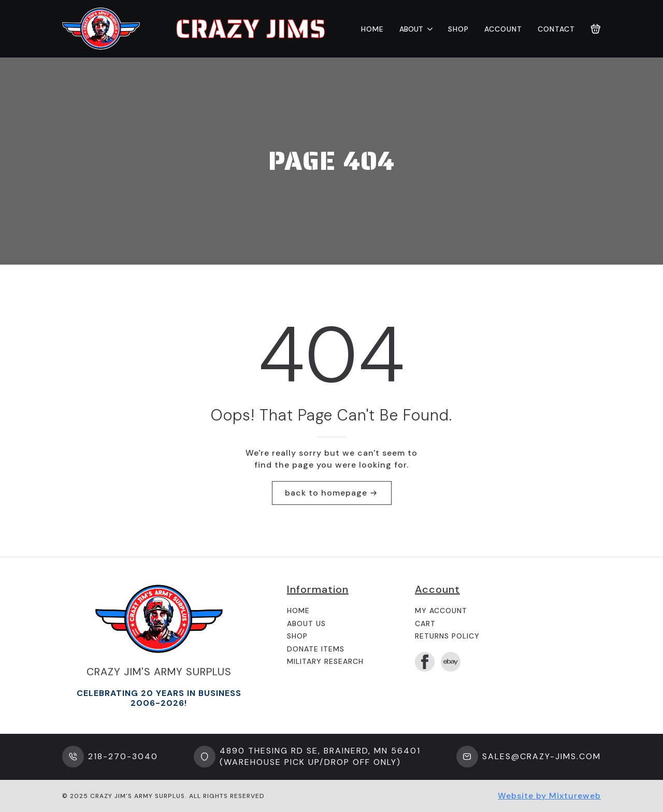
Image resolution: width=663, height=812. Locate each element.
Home (372, 29)
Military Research (325, 661)
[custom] (451, 662)
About (411, 29)
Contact (556, 29)
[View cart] (596, 29)
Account (503, 29)
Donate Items (316, 649)
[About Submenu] (428, 29)
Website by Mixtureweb (549, 796)
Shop (458, 29)
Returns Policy (447, 636)
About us (306, 624)
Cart (425, 624)
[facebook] (425, 662)
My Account (441, 611)
